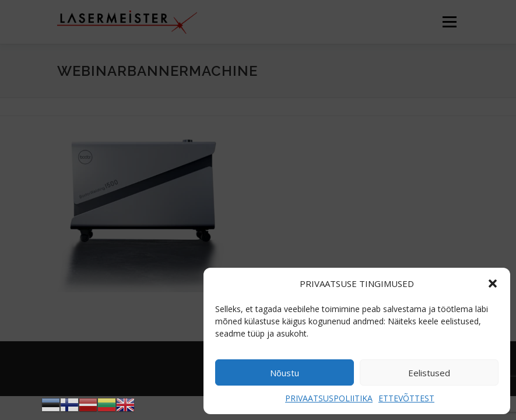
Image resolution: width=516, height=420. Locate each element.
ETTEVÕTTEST (406, 398)
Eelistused (429, 373)
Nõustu (285, 373)
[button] (493, 283)
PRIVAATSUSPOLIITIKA (329, 398)
